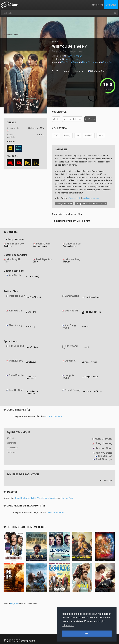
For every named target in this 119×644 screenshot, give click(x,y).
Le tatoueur (31, 362)
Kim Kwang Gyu (70, 347)
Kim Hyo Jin (16, 311)
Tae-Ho (7, 262)
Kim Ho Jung (73, 259)
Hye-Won (66, 262)
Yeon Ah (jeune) (69, 246)
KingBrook (14, 604)
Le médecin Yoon (89, 362)
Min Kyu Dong (104, 453)
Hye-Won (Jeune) (33, 297)
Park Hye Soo (44, 259)
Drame (66, 71)
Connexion (111, 5)
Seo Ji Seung (73, 390)
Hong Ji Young (74, 56)
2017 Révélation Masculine (36, 498)
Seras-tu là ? (75, 198)
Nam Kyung (15, 325)
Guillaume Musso (91, 198)
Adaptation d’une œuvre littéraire (91, 203)
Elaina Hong (31, 312)
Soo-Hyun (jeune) (40, 246)
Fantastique (78, 71)
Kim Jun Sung (104, 448)
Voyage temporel (64, 203)
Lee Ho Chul (16, 390)
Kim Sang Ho (14, 259)
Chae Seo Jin (73, 244)
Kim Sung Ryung (69, 327)
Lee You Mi (71, 311)
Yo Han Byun (68, 498)
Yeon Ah (86, 327)
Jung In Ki (71, 361)
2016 (55, 42)
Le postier (86, 347)
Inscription (97, 5)
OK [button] (87, 633)
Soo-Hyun (8, 246)
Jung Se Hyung (68, 377)
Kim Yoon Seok (70, 62)
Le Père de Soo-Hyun (91, 297)
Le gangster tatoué (90, 377)
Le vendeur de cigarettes (32, 392)
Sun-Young (31, 327)
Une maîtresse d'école (92, 391)
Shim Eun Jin (16, 375)
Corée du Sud (97, 71)
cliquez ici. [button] (68, 625)
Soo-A (35, 262)
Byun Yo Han (89, 62)
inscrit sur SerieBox (53, 416)
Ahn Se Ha (15, 275)
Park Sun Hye (104, 459)
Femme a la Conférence (31, 378)
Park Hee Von (17, 296)
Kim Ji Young (16, 346)
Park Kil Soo (16, 361)
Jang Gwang (72, 296)
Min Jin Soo (105, 456)
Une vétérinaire (33, 347)
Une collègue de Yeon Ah (91, 313)
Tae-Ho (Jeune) (33, 277)
